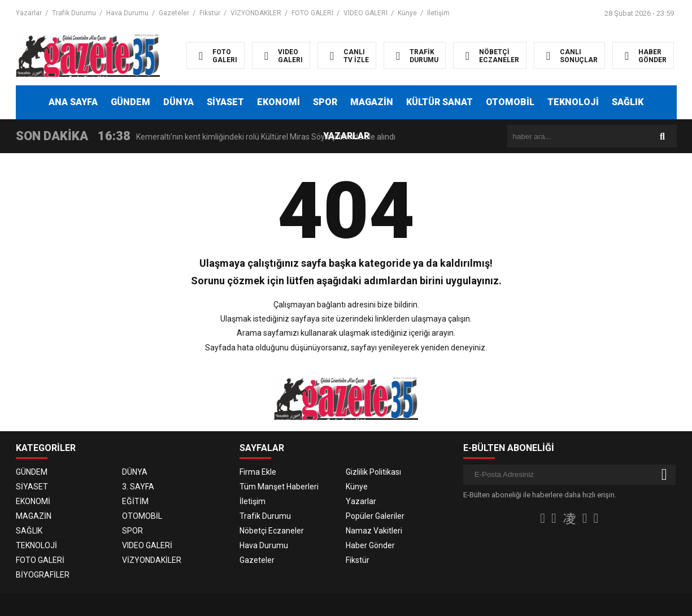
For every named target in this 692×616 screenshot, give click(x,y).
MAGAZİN (372, 102)
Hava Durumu (127, 13)
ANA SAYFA (73, 102)
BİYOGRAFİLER (43, 575)
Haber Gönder (370, 545)
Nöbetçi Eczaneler (272, 531)
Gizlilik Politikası (373, 472)
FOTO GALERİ (312, 13)
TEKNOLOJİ (573, 102)
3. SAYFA (138, 487)
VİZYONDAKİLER (256, 13)
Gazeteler (174, 13)
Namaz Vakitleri (374, 531)
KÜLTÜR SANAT (439, 102)
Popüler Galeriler (375, 516)
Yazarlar (29, 13)
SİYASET (225, 102)
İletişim (438, 13)
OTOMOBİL (510, 102)
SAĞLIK (628, 102)
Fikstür (210, 13)
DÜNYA (179, 102)
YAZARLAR (346, 136)
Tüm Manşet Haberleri (279, 487)
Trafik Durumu (74, 13)
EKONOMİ (278, 102)
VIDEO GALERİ (365, 13)
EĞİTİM (135, 501)
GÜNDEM (130, 102)
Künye (407, 13)
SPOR (325, 102)
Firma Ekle (258, 472)
